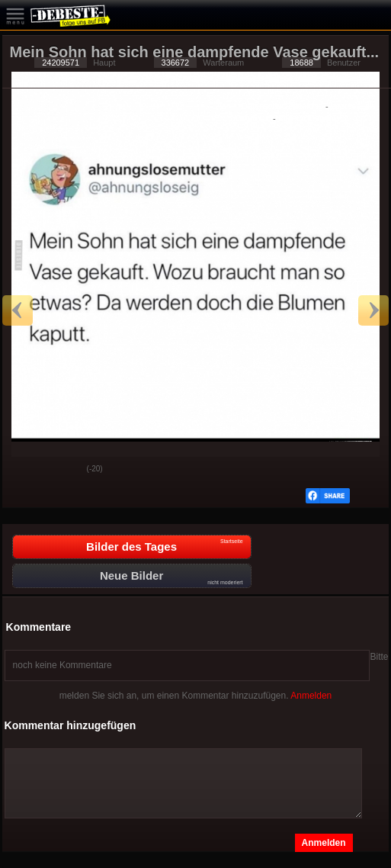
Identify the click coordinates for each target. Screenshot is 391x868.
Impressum (351, 106)
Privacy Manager (310, 118)
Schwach (64, 470)
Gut (26, 470)
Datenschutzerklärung (282, 106)
